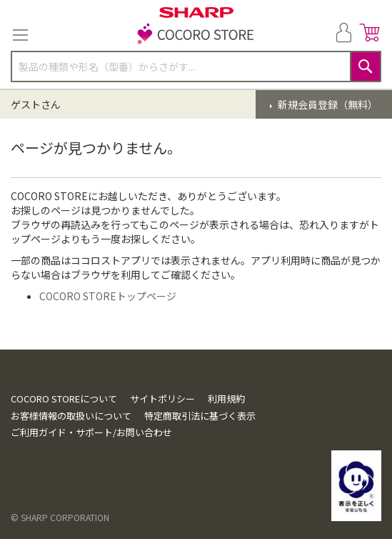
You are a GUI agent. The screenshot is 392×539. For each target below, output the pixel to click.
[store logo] (196, 35)
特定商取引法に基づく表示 (200, 416)
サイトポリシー (162, 399)
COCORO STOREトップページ (108, 296)
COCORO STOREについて (64, 399)
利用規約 (226, 399)
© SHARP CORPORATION (60, 517)
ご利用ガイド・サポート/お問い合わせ (91, 432)
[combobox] (196, 66)
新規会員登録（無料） (327, 104)
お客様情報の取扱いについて (71, 416)
